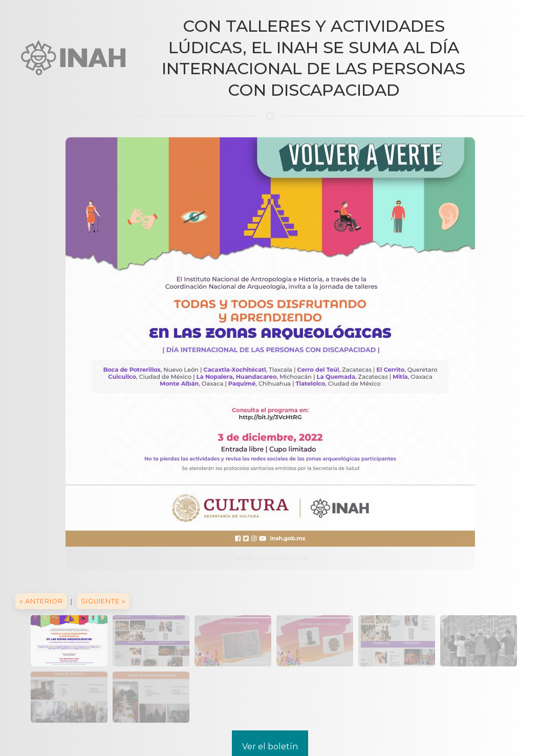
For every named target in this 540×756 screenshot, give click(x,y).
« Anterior (41, 601)
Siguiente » (103, 601)
